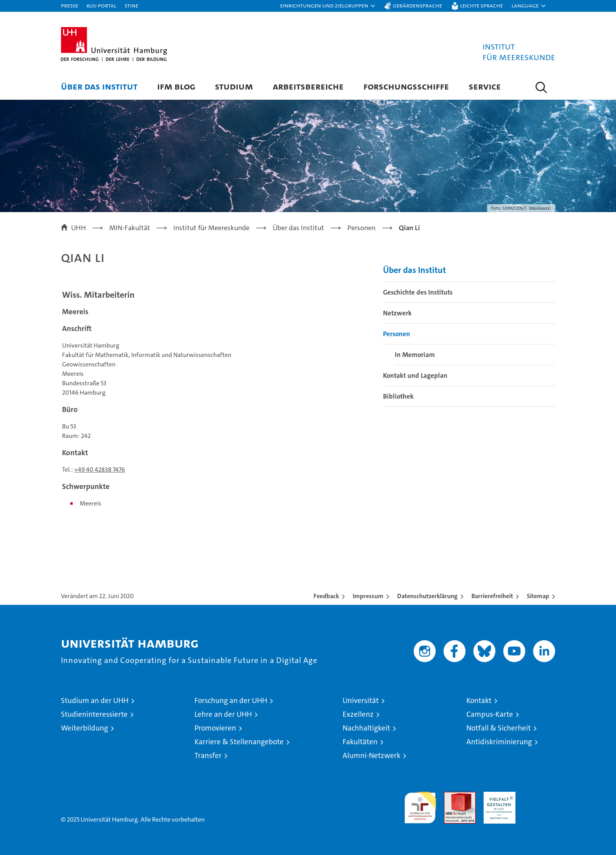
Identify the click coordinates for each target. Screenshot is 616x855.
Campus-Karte (490, 714)
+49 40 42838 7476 (100, 470)
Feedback (326, 596)
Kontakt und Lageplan (415, 375)
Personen (397, 334)
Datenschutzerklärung (427, 596)
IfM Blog (176, 86)
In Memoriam (415, 355)
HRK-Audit (498, 796)
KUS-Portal (101, 5)
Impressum (368, 596)
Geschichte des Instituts (418, 292)
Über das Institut (99, 86)
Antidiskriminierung (499, 742)
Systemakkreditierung (539, 796)
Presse (70, 5)
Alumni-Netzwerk (371, 755)
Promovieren (215, 728)
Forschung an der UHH (231, 700)
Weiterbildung (84, 728)
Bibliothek (398, 396)
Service (485, 86)
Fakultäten (360, 742)
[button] (328, 6)
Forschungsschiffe (406, 86)
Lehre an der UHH (223, 714)
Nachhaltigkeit (366, 728)
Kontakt (479, 700)
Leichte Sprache (481, 5)
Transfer (208, 755)
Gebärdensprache (417, 5)
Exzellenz (358, 714)
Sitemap (538, 596)
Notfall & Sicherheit (499, 728)
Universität (361, 700)
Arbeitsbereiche (308, 86)
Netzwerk (397, 313)
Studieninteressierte (94, 714)
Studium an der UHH (95, 700)
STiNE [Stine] (131, 5)
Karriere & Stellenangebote (239, 742)
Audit (451, 796)
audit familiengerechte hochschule (420, 804)
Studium (234, 86)
